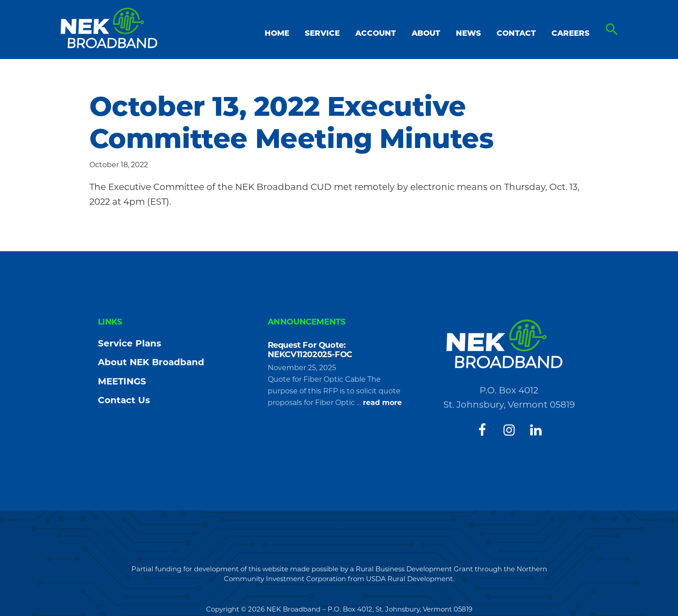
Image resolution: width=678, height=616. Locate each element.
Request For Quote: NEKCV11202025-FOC (310, 350)
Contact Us (124, 400)
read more (382, 403)
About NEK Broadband (151, 362)
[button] (612, 30)
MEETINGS (122, 381)
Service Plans (130, 343)
